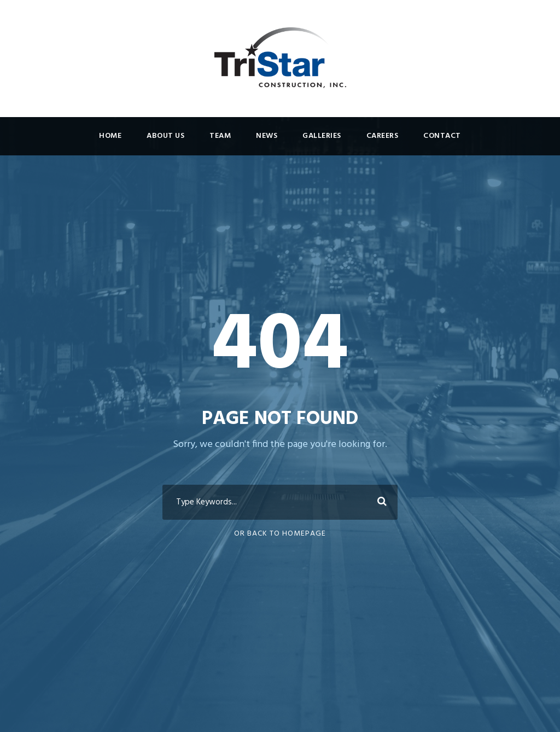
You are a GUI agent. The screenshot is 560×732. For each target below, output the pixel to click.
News (267, 136)
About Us (165, 136)
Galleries (322, 136)
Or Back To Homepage (280, 534)
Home (110, 136)
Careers (383, 136)
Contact (442, 136)
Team (220, 136)
